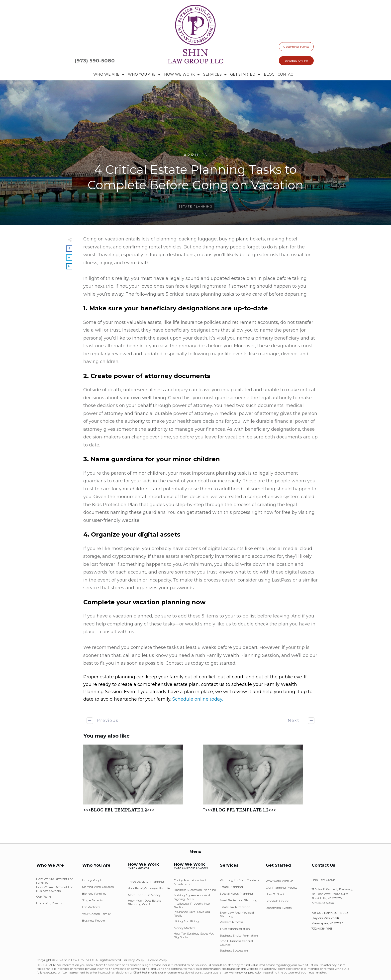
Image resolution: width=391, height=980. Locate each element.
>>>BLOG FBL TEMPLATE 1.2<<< (141, 781)
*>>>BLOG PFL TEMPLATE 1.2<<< (260, 781)
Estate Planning (195, 206)
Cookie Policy (158, 960)
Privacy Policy (134, 960)
